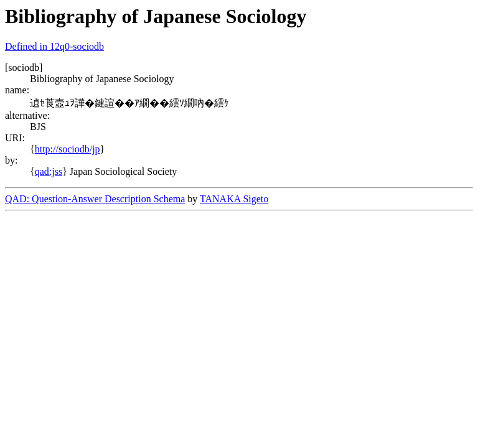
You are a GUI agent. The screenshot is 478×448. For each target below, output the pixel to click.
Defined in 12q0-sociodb (54, 46)
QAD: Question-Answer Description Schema (95, 199)
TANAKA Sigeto (234, 199)
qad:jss (49, 171)
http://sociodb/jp (68, 149)
